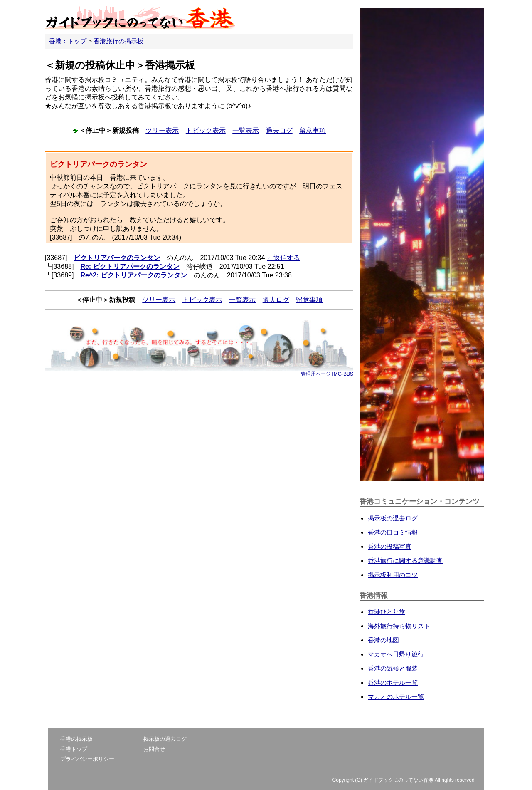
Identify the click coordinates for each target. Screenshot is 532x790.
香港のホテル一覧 (393, 682)
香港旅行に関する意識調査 (405, 561)
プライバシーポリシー (87, 759)
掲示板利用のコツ (393, 575)
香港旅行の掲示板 (118, 41)
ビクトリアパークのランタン (117, 258)
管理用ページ (316, 374)
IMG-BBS (343, 374)
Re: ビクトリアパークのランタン (130, 266)
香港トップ (74, 749)
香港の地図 (383, 640)
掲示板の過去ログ (393, 518)
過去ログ (279, 130)
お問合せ (154, 749)
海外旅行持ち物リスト (399, 626)
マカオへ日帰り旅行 (396, 654)
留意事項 (313, 130)
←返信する (283, 258)
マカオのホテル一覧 (396, 697)
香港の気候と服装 (393, 668)
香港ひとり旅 (387, 612)
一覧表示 (246, 130)
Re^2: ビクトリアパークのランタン (133, 275)
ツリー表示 (162, 130)
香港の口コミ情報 (393, 532)
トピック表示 (206, 130)
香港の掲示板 (76, 739)
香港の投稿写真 (390, 546)
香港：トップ (68, 41)
